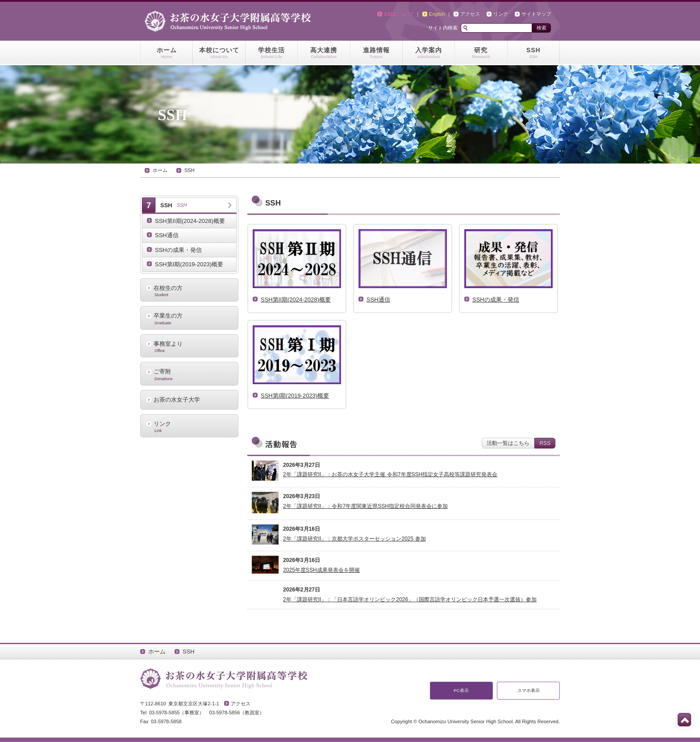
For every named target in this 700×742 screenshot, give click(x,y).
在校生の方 (189, 291)
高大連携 (324, 53)
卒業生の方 (189, 319)
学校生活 (271, 53)
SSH (533, 53)
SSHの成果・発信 (178, 250)
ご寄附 (189, 374)
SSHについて (399, 14)
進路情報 (376, 53)
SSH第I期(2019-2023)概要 (189, 264)
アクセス (470, 14)
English (437, 14)
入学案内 (429, 53)
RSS (545, 443)
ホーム (167, 53)
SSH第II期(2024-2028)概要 (190, 221)
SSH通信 (167, 235)
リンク (501, 14)
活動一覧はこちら (508, 443)
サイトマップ (536, 14)
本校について (219, 53)
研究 (481, 53)
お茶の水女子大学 (177, 400)
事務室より (189, 347)
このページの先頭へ (684, 720)
